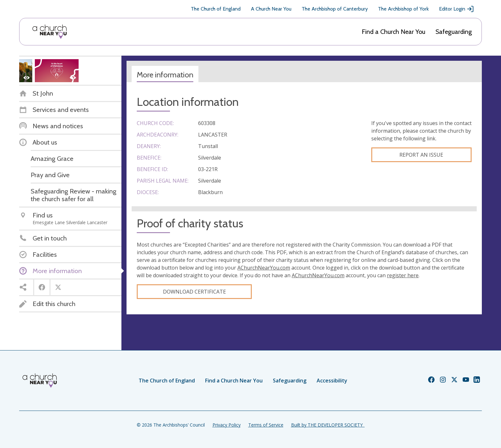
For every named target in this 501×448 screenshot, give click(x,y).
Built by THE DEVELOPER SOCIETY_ (328, 425)
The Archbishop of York (403, 9)
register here (403, 275)
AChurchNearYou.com (264, 268)
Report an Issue (421, 155)
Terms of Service (266, 425)
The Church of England (216, 9)
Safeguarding (454, 32)
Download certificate (194, 292)
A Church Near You (271, 9)
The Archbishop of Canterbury (335, 9)
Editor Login (457, 9)
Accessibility (332, 381)
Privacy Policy (227, 425)
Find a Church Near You (393, 32)
